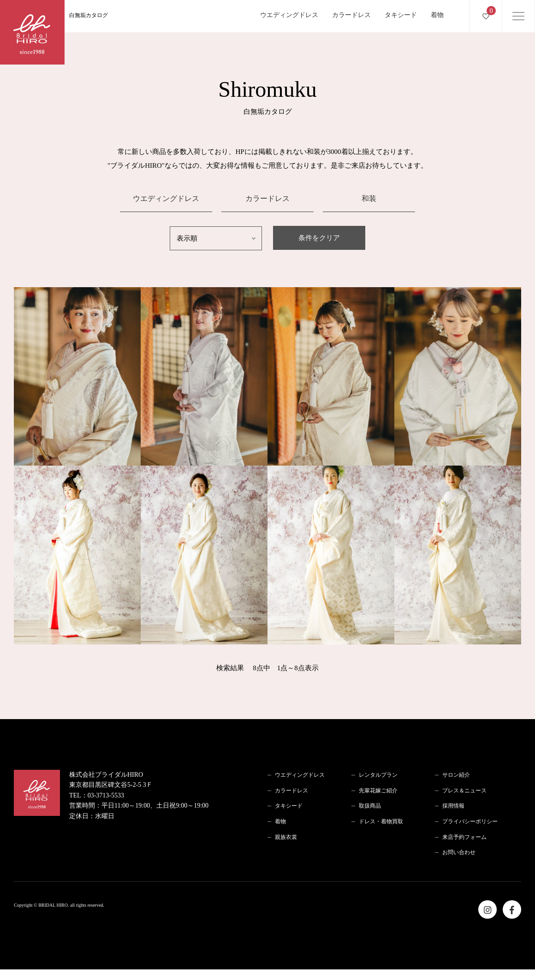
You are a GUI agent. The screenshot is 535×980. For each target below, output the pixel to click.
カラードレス (351, 15)
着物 (437, 15)
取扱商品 (370, 806)
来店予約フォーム (464, 837)
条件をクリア (319, 238)
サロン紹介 (456, 775)
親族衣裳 (286, 837)
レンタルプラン (378, 775)
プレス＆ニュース (464, 791)
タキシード (401, 15)
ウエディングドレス (289, 15)
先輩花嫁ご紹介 (378, 791)
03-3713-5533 (106, 795)
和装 (369, 198)
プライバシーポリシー (470, 821)
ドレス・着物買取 (381, 821)
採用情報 (453, 806)
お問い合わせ (459, 852)
